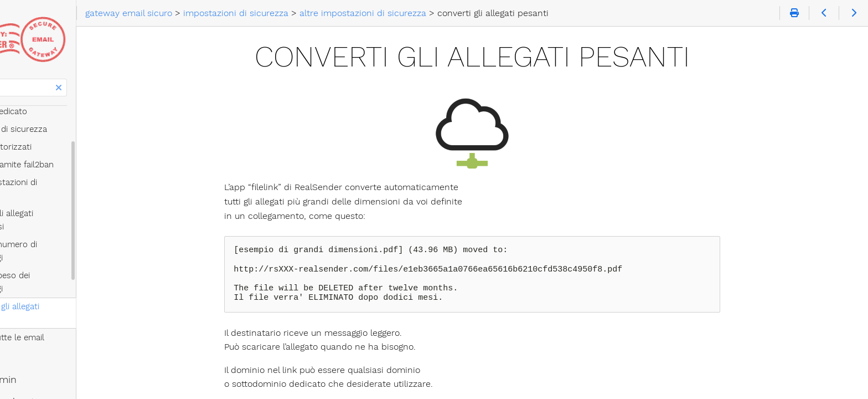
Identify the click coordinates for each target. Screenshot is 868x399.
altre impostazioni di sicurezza (86, 182)
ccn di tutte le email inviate (88, 271)
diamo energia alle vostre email (83, 366)
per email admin (47, 300)
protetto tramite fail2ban (74, 165)
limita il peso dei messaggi (86, 236)
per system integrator (60, 344)
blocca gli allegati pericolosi (89, 200)
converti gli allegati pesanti (87, 253)
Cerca (10, 79)
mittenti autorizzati (63, 147)
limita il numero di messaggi (90, 218)
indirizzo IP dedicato (57, 111)
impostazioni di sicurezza (67, 129)
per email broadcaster (61, 322)
